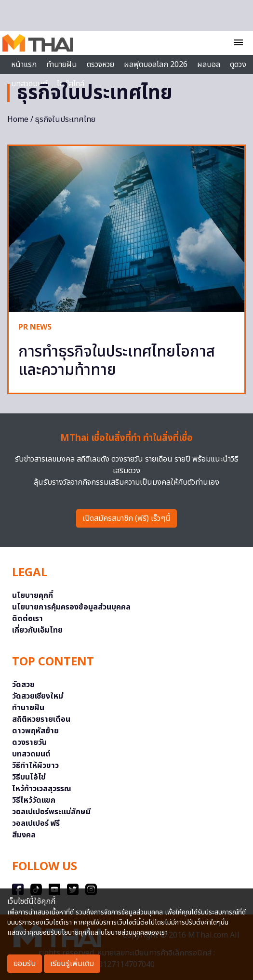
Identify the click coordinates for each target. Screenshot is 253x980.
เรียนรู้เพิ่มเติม (72, 964)
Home (18, 119)
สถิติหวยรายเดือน (41, 719)
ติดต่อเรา (27, 619)
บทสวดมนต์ (31, 754)
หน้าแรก (24, 65)
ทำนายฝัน (62, 65)
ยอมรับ (25, 964)
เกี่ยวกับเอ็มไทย (37, 630)
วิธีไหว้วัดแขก (34, 800)
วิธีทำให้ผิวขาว (35, 766)
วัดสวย (23, 685)
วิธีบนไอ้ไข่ (29, 777)
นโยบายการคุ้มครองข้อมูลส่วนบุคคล (71, 607)
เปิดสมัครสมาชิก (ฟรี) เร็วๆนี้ (126, 518)
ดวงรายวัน (29, 742)
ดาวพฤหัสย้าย (35, 731)
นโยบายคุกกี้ (33, 596)
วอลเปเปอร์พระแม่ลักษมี (51, 812)
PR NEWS (35, 327)
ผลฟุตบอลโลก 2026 (156, 65)
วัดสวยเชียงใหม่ (38, 696)
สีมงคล (24, 835)
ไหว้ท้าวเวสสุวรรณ (42, 789)
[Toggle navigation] (239, 43)
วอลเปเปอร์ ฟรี (36, 823)
